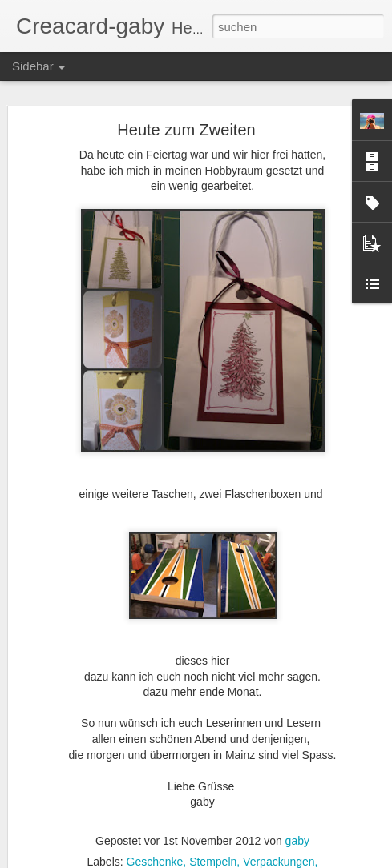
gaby (297, 841)
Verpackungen (279, 862)
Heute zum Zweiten (186, 130)
